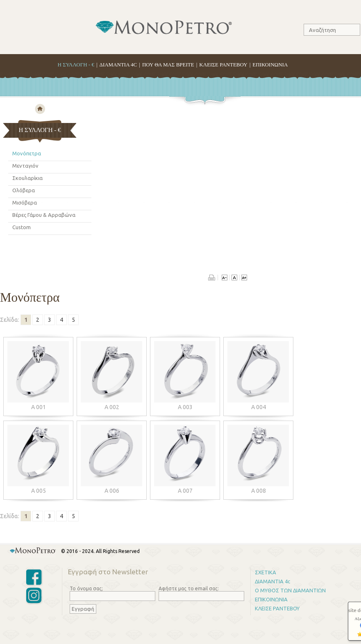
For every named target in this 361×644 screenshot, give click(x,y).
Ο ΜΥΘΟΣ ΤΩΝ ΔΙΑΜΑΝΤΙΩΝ (290, 590)
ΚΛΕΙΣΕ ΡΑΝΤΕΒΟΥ (223, 65)
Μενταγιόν (25, 166)
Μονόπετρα (27, 153)
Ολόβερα (24, 190)
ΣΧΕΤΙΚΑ (266, 572)
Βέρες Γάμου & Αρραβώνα (44, 215)
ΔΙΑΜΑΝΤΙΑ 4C (118, 65)
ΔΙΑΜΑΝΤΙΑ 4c (272, 581)
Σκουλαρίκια (27, 178)
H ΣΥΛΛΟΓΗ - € (76, 65)
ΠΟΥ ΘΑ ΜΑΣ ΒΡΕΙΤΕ (168, 65)
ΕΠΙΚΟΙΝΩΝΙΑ (270, 65)
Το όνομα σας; (86, 588)
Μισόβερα (25, 203)
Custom (22, 227)
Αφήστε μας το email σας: (189, 588)
